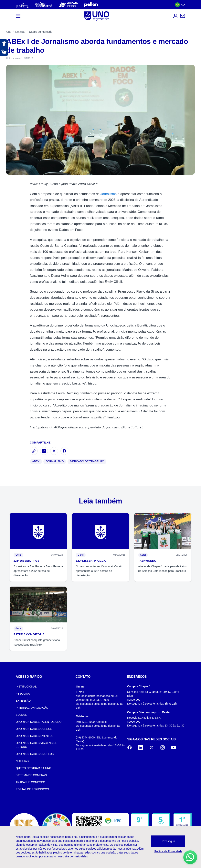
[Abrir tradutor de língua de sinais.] (4, 52)
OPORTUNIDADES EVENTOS (35, 736)
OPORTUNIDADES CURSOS (34, 729)
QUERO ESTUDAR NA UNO (34, 768)
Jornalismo (109, 194)
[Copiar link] (34, 451)
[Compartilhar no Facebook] (64, 451)
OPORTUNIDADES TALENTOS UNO (39, 722)
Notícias (20, 32)
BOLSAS (21, 715)
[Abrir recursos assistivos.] (4, 44)
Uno (9, 32)
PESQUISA (23, 694)
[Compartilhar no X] (54, 451)
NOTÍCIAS (22, 761)
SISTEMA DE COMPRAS (31, 775)
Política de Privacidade (168, 851)
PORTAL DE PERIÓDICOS (32, 789)
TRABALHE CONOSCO (30, 782)
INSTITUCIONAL (26, 687)
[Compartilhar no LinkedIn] (44, 451)
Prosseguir (168, 841)
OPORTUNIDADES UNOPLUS (35, 754)
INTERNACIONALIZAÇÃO (32, 708)
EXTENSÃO (23, 701)
